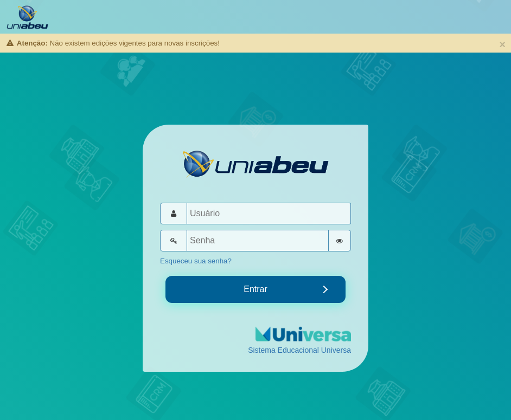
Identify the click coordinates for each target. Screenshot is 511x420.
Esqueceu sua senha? (196, 261)
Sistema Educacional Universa (299, 350)
